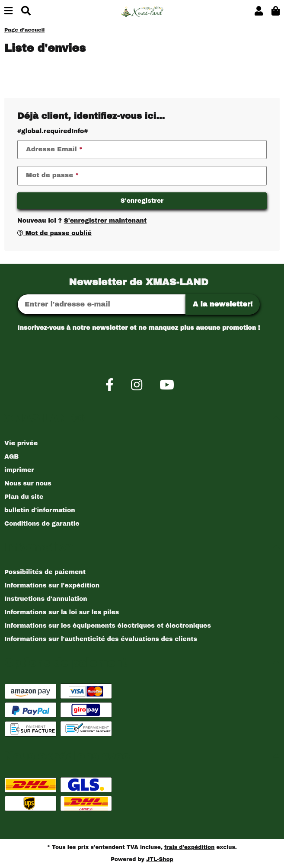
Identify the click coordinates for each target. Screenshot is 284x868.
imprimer (19, 470)
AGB (11, 457)
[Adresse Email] (102, 304)
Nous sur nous (28, 483)
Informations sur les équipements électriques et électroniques (108, 626)
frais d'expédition (189, 847)
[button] (259, 11)
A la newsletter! (223, 304)
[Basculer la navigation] (8, 11)
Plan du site (24, 497)
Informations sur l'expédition (52, 586)
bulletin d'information (40, 510)
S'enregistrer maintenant (105, 221)
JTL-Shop (160, 859)
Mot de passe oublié (54, 233)
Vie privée (21, 443)
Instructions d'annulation (46, 599)
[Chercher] (26, 11)
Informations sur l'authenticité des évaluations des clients (101, 639)
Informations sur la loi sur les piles (62, 612)
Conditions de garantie (42, 524)
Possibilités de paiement (45, 572)
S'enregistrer (142, 201)
